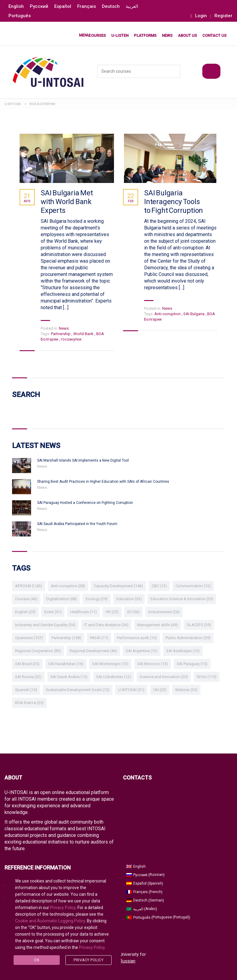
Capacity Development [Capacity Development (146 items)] (118, 586)
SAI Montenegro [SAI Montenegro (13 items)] (110, 664)
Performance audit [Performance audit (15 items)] (137, 638)
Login (199, 16)
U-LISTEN (120, 35)
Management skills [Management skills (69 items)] (158, 625)
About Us (187, 35)
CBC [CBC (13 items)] (159, 586)
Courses (97, 35)
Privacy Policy (63, 908)
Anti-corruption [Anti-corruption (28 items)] (68, 586)
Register (223, 16)
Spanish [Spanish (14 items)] (26, 690)
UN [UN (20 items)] (160, 690)
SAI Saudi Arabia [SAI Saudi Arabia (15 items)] (69, 677)
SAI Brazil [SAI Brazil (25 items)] (27, 664)
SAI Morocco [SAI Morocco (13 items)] (153, 664)
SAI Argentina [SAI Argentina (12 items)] (142, 651)
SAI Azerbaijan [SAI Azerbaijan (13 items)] (183, 651)
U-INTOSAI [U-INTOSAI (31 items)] (131, 690)
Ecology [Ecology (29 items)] (97, 599)
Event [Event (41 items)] (53, 612)
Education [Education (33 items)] (129, 599)
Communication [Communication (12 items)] (193, 586)
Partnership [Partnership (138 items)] (66, 638)
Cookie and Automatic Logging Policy (50, 921)
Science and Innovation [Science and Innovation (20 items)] (164, 677)
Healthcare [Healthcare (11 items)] (84, 612)
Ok (37, 960)
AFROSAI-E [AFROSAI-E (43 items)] (29, 586)
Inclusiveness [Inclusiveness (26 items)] (164, 612)
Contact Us (214, 35)
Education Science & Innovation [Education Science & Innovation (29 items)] (182, 599)
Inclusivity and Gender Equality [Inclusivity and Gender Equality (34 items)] (45, 625)
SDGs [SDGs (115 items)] (207, 677)
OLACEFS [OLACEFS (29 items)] (199, 625)
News (167, 35)
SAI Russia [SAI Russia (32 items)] (28, 677)
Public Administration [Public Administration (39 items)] (188, 638)
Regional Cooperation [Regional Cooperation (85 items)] (38, 651)
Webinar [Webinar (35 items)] (186, 690)
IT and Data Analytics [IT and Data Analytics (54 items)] (106, 625)
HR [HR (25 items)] (112, 612)
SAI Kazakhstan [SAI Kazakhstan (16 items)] (66, 664)
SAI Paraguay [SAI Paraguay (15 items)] (192, 664)
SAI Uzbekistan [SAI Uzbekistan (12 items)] (114, 677)
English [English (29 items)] (25, 612)
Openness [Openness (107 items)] (29, 638)
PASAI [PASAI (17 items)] (99, 638)
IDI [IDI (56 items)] (133, 612)
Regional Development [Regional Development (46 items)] (93, 651)
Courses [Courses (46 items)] (26, 599)
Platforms (145, 35)
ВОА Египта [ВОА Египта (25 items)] (29, 703)
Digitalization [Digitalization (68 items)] (62, 599)
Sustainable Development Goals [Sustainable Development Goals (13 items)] (78, 690)
